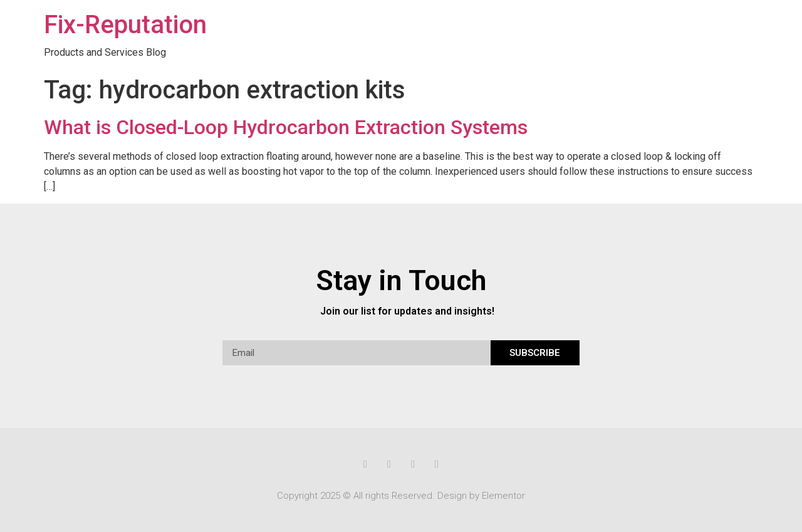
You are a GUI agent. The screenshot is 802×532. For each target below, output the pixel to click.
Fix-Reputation (125, 25)
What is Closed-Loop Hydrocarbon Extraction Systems (286, 127)
